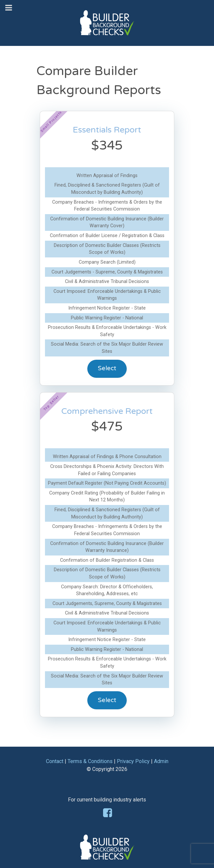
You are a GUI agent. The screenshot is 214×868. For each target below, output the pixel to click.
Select (107, 368)
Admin (161, 761)
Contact (55, 761)
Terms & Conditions (90, 761)
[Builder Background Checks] (107, 16)
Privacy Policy (133, 761)
